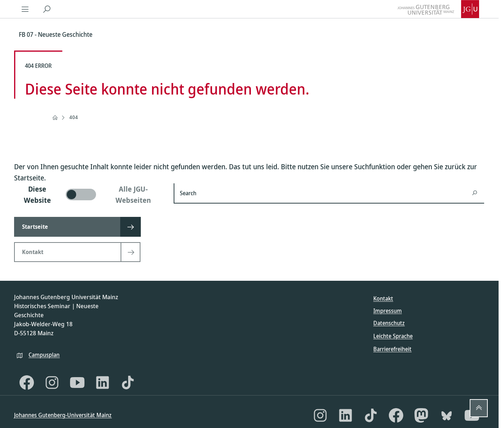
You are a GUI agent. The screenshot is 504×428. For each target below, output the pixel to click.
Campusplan (44, 355)
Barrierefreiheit (392, 349)
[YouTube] (77, 383)
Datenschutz (389, 323)
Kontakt (383, 298)
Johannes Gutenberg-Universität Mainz (63, 415)
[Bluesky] (447, 415)
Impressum (388, 311)
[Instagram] (52, 383)
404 (74, 117)
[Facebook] (27, 383)
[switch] (90, 195)
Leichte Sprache (393, 336)
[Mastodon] (421, 415)
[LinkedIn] (103, 383)
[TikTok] (128, 383)
